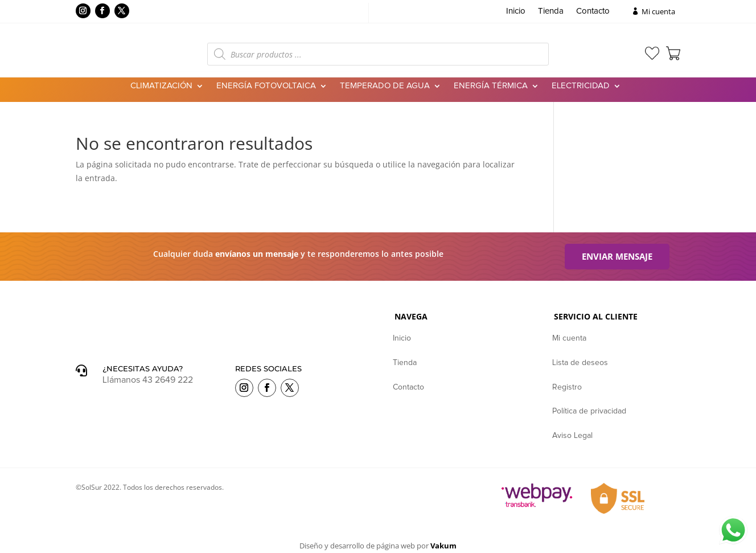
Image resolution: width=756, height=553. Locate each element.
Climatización (161, 86)
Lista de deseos (580, 363)
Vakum (443, 546)
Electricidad (581, 86)
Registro (567, 388)
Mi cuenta (658, 11)
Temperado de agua (385, 86)
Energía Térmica (491, 86)
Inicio (516, 11)
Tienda (551, 11)
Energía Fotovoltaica (266, 86)
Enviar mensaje (617, 257)
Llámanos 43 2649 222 (148, 380)
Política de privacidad (589, 412)
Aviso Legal (572, 436)
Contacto (593, 11)
